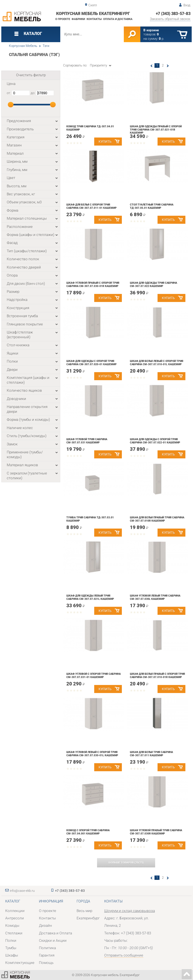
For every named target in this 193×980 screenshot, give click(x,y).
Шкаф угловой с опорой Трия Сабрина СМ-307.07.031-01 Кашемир (94, 676)
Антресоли (15, 918)
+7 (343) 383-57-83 (173, 14)
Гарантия (47, 955)
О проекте (63, 19)
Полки (11, 940)
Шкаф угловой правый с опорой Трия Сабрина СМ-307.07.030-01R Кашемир (93, 284)
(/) (126, 863)
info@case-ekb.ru (22, 891)
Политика (47, 948)
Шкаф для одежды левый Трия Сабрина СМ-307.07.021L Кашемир (90, 597)
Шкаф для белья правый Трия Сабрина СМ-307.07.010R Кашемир (157, 519)
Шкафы (12, 955)
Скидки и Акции (53, 940)
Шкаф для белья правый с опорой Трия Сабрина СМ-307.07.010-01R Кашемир (157, 676)
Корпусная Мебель (23, 46)
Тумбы (11, 948)
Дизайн (45, 925)
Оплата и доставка (118, 19)
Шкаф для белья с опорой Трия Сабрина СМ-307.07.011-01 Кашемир (91, 206)
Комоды (12, 925)
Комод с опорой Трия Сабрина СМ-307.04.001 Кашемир (88, 832)
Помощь (46, 963)
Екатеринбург (88, 918)
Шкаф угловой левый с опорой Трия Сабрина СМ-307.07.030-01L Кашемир (92, 754)
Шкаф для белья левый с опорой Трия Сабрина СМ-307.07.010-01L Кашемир (157, 363)
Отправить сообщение (124, 955)
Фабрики (78, 19)
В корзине (151, 30)
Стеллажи (14, 933)
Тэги (46, 46)
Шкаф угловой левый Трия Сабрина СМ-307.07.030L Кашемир (155, 597)
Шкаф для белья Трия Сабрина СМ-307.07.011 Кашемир (151, 754)
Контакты (94, 19)
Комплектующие (20, 963)
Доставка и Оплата (55, 933)
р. (162, 39)
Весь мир (84, 911)
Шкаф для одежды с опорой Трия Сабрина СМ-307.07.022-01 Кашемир (155, 441)
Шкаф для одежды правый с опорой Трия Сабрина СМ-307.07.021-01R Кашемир (156, 130)
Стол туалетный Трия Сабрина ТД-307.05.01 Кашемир (152, 206)
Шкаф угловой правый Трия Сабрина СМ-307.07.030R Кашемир (156, 832)
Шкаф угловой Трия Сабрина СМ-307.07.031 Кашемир (87, 441)
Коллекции (15, 911)
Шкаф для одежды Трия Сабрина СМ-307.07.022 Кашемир (154, 284)
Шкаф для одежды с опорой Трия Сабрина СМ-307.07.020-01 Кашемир (91, 363)
